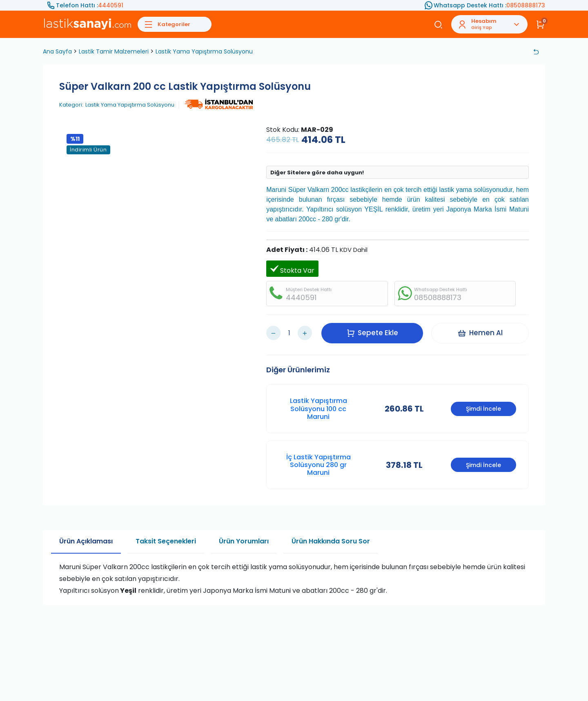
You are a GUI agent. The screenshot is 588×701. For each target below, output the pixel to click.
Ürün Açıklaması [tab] (86, 541)
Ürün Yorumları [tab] (244, 541)
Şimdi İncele (483, 409)
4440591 (111, 5)
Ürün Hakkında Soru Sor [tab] (331, 541)
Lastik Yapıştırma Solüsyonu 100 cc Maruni (318, 408)
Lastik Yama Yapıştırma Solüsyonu (204, 51)
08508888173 (526, 5)
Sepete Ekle (372, 333)
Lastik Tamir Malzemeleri (114, 51)
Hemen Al (480, 333)
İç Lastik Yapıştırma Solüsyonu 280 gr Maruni (318, 465)
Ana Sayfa (57, 51)
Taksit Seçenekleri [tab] (166, 541)
